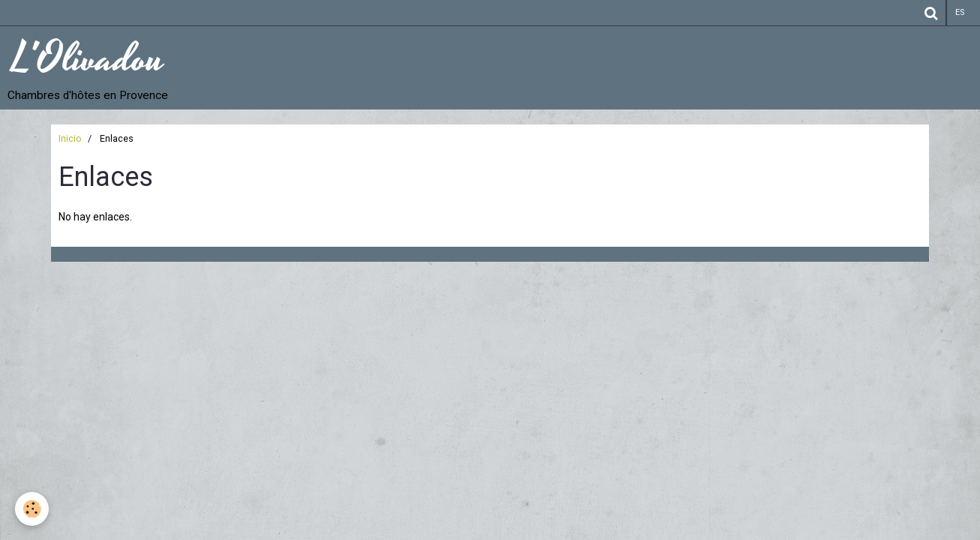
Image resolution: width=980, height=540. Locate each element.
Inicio (70, 138)
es (960, 12)
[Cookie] (32, 509)
